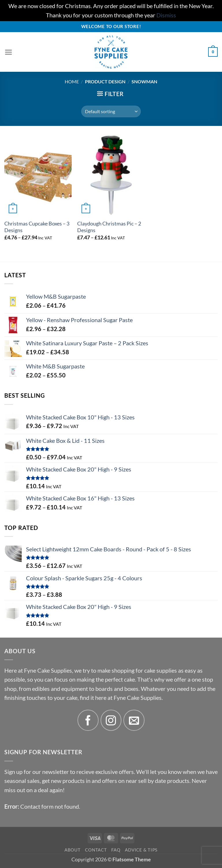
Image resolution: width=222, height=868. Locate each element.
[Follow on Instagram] (111, 720)
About (73, 850)
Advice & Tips (141, 850)
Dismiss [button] (166, 15)
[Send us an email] (134, 720)
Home (72, 81)
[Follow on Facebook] (88, 720)
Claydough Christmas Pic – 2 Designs (109, 227)
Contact (96, 850)
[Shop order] (111, 111)
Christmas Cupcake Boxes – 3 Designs (37, 227)
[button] (9, 52)
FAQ (116, 850)
